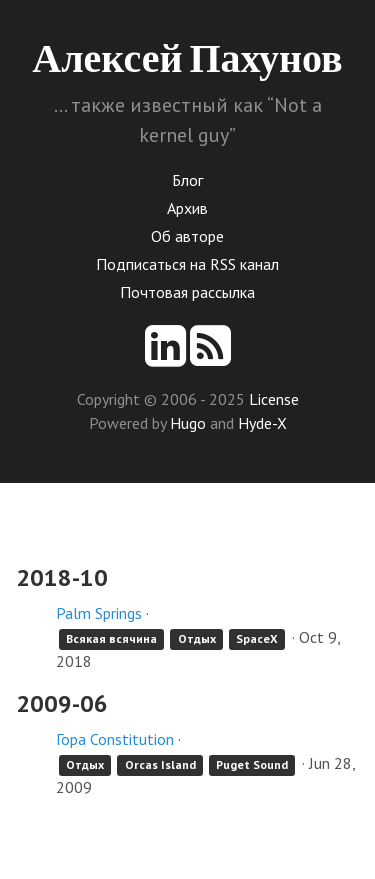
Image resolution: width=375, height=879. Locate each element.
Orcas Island (160, 764)
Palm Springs (99, 613)
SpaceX (257, 638)
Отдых (197, 638)
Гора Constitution (115, 739)
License (274, 399)
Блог (187, 180)
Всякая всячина (111, 638)
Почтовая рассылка (187, 292)
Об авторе (187, 236)
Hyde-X (262, 423)
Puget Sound (252, 764)
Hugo (188, 423)
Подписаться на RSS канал (187, 264)
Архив (187, 208)
